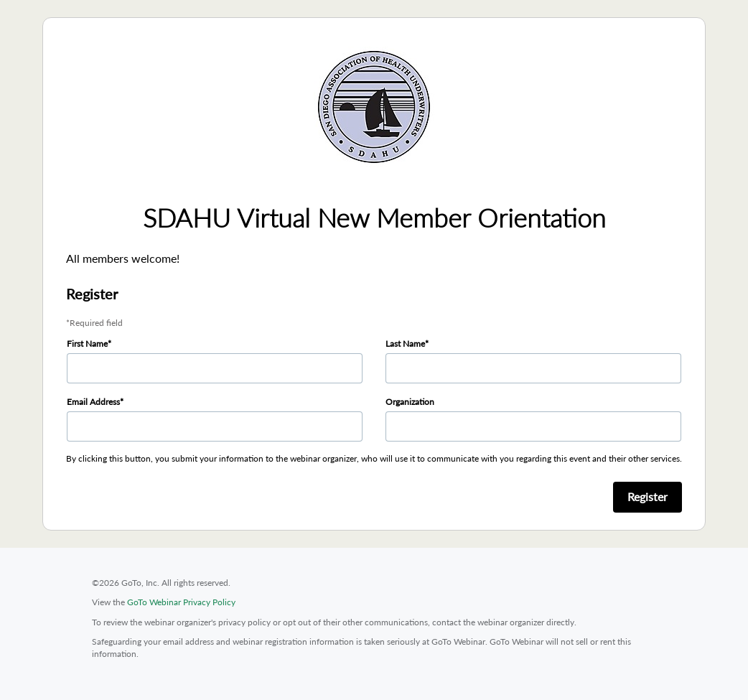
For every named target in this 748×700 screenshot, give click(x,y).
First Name (87, 344)
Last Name (405, 344)
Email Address (93, 402)
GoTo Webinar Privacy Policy (181, 602)
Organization (410, 402)
